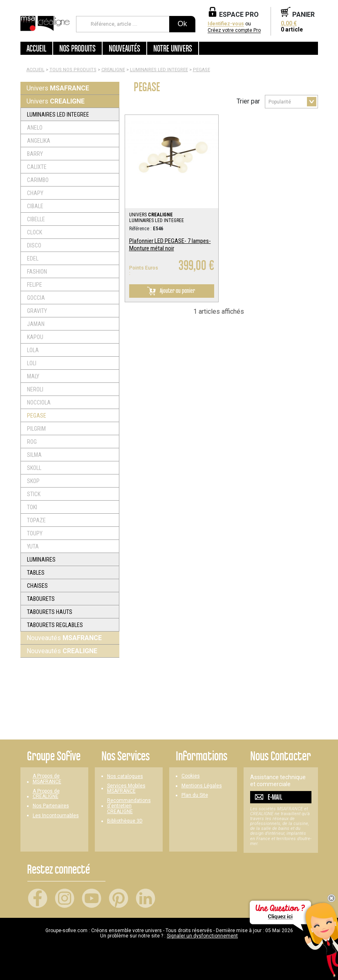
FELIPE (35, 285)
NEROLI (35, 389)
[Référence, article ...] (123, 24)
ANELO (35, 128)
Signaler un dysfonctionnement (202, 936)
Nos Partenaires (51, 806)
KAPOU (35, 337)
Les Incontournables (56, 816)
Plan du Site (195, 795)
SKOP (33, 481)
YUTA (33, 546)
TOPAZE (36, 520)
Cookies (191, 776)
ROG (32, 442)
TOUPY (35, 533)
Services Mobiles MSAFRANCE (126, 789)
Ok (182, 24)
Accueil (36, 48)
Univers (58, 88)
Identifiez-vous (226, 24)
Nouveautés (64, 638)
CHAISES (37, 586)
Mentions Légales (202, 786)
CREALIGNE (113, 70)
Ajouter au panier (170, 291)
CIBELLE (36, 219)
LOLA (33, 350)
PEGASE (201, 70)
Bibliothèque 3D (125, 821)
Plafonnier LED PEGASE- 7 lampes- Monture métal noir (170, 245)
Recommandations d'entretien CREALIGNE (129, 806)
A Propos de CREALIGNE (46, 794)
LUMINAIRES (41, 560)
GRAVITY (37, 311)
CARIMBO (38, 180)
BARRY (35, 154)
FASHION (37, 272)
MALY (33, 376)
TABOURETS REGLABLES (55, 625)
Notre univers (173, 48)
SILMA (34, 455)
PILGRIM (36, 429)
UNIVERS (151, 215)
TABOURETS (41, 599)
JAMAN (36, 324)
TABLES (36, 573)
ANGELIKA (39, 141)
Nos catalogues (125, 777)
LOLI (32, 363)
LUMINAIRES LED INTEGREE (159, 70)
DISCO (34, 245)
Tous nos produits (73, 70)
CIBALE (35, 206)
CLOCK (35, 232)
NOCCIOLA (39, 402)
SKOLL (34, 468)
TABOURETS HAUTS (50, 612)
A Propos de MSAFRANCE (47, 779)
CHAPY (35, 193)
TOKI (32, 507)
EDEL (33, 258)
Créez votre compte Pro (234, 30)
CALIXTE (37, 167)
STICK (34, 494)
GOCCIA (36, 298)
